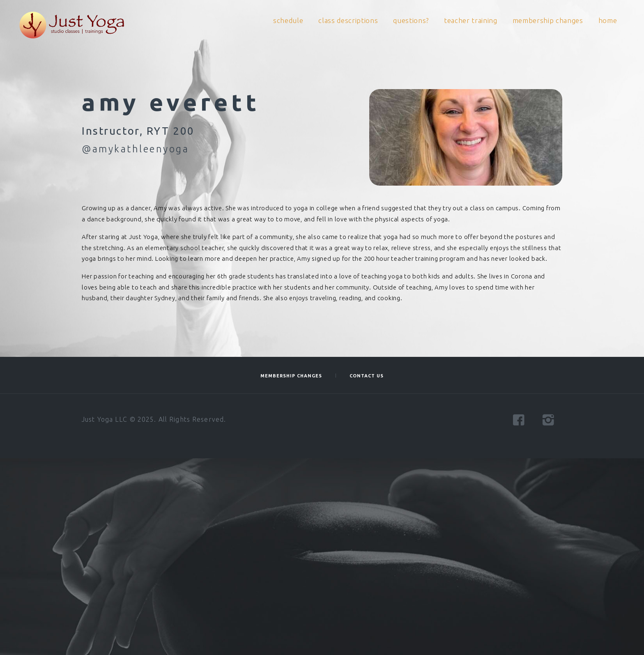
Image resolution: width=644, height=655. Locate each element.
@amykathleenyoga (136, 149)
